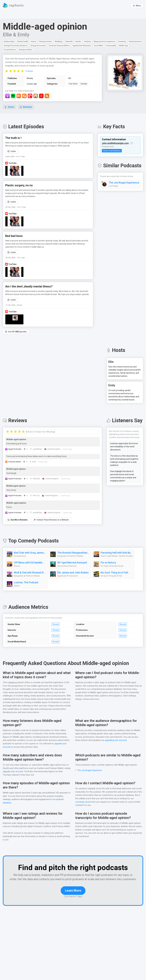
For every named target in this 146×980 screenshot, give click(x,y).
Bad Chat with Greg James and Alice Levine (30, 553)
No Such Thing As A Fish (115, 573)
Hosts (9, 107)
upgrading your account (116, 740)
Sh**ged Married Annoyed (72, 563)
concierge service (83, 802)
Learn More (73, 898)
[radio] (7, 71)
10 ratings (29, 71)
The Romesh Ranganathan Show (73, 553)
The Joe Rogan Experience (124, 188)
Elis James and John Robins (73, 573)
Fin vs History (108, 563)
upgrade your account (13, 772)
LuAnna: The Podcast (26, 583)
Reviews (26, 107)
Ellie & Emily (16, 35)
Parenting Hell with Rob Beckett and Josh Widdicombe (117, 553)
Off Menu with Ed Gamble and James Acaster (30, 563)
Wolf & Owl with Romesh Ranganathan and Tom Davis (30, 573)
